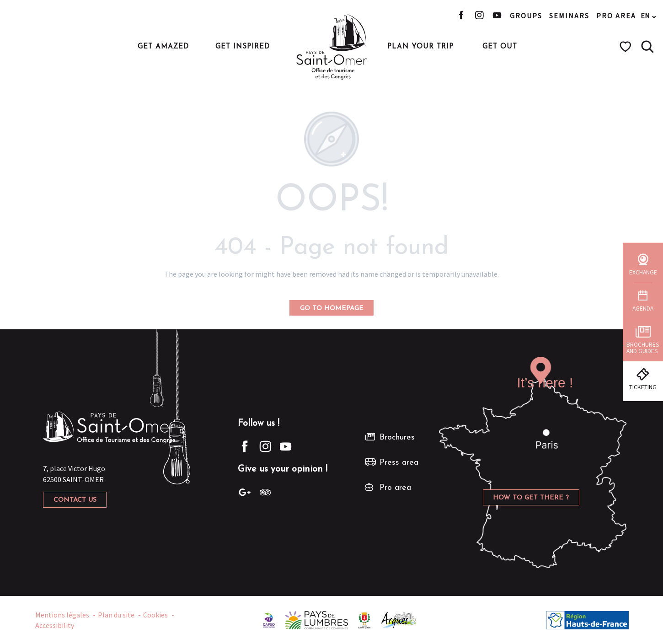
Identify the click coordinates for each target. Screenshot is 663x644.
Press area (399, 463)
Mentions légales (62, 615)
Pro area (616, 16)
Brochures (397, 437)
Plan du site (116, 615)
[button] (647, 47)
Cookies (155, 615)
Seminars (569, 16)
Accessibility (55, 625)
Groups (526, 16)
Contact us (75, 500)
